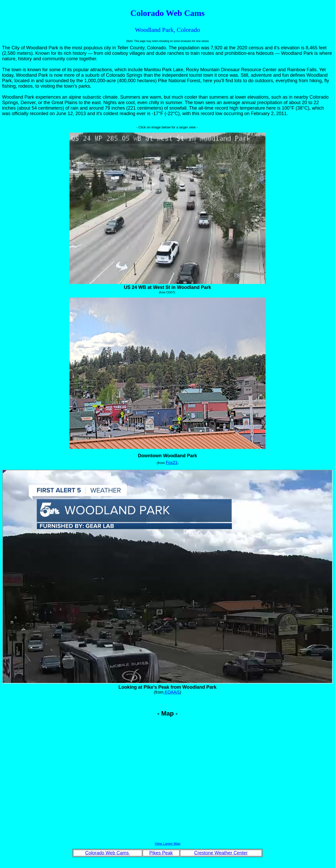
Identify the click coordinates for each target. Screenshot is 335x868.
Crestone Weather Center (221, 853)
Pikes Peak (161, 853)
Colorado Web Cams (108, 853)
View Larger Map (168, 844)
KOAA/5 (172, 692)
